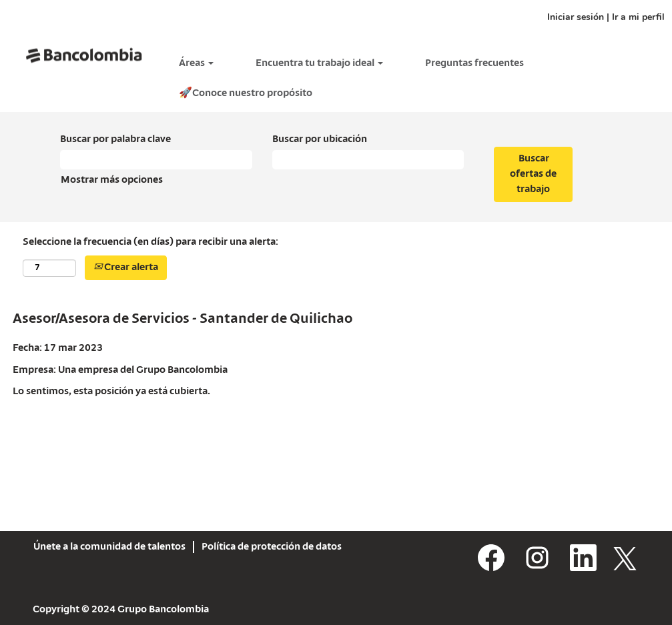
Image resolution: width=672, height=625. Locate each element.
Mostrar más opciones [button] (112, 180)
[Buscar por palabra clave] (156, 160)
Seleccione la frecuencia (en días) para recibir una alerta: (150, 242)
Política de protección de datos (272, 547)
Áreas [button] (196, 63)
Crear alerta (126, 267)
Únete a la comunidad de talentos (109, 547)
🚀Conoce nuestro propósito (246, 93)
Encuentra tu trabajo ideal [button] (319, 63)
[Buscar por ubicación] (368, 160)
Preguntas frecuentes (474, 63)
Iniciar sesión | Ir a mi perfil (606, 17)
